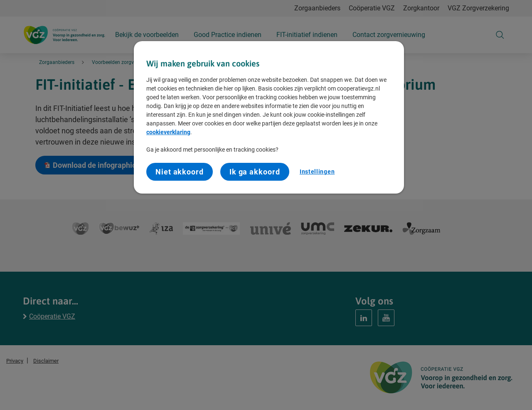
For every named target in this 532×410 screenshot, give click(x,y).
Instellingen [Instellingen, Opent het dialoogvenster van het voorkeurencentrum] (317, 172)
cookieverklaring (168, 132)
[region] (269, 118)
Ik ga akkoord (255, 172)
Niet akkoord (180, 172)
